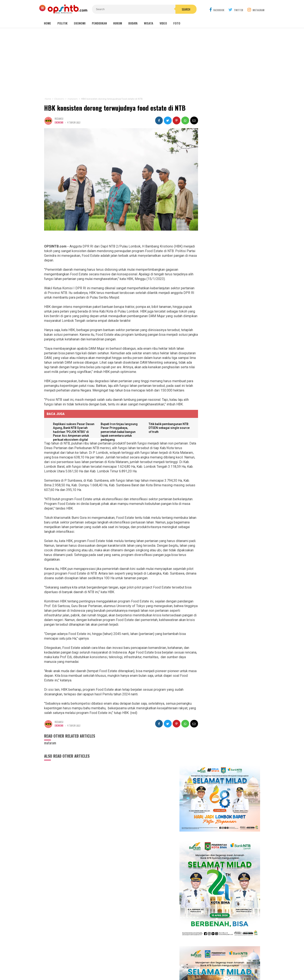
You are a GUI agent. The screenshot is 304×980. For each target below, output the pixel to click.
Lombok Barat (126, 907)
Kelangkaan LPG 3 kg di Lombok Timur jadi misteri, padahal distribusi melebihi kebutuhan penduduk (228, 724)
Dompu (151, 907)
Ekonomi (80, 23)
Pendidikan (99, 23)
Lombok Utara (165, 907)
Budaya (133, 23)
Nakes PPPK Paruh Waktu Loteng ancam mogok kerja (223, 767)
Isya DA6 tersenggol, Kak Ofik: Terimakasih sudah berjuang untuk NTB (229, 547)
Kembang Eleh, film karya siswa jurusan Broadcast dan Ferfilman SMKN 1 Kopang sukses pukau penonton (228, 522)
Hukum (118, 23)
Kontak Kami (136, 963)
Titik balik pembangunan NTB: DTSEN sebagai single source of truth (164, 429)
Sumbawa (141, 907)
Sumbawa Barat (140, 912)
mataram (161, 903)
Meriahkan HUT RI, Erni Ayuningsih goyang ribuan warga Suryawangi (228, 570)
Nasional (172, 903)
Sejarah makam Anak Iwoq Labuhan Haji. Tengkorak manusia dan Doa (224, 685)
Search (176, 9)
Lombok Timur (126, 903)
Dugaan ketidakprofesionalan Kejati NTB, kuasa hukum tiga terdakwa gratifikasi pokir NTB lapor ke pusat (227, 746)
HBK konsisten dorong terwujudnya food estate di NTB (115, 108)
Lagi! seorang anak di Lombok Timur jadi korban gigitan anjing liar (225, 669)
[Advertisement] (152, 63)
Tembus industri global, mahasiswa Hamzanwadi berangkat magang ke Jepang (224, 650)
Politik (62, 23)
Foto (177, 23)
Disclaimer (193, 963)
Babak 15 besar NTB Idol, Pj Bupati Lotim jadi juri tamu (228, 536)
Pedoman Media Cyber (165, 963)
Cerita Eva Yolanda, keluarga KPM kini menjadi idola (226, 559)
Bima (127, 912)
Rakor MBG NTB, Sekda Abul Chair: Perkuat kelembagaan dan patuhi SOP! (224, 704)
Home (47, 23)
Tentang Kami (113, 963)
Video (163, 23)
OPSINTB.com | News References (149, 970)
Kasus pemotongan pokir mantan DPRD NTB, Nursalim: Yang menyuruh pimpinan (233, 630)
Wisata (149, 23)
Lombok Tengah (145, 903)
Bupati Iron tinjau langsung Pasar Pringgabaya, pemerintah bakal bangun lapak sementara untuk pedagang (118, 432)
